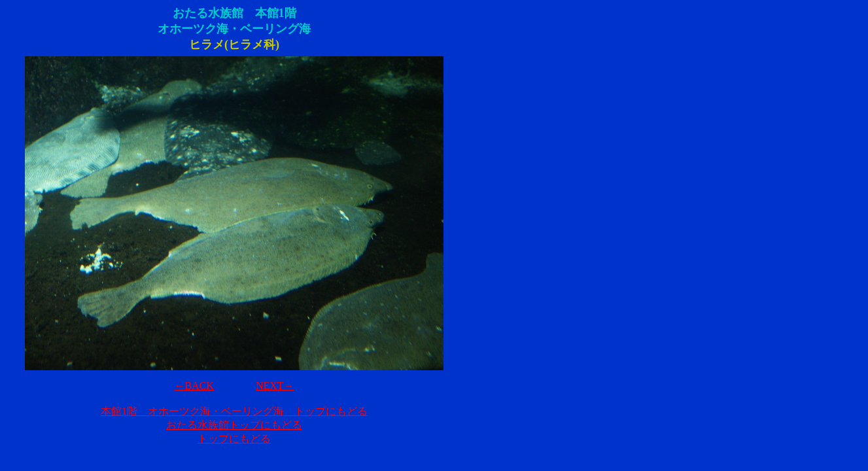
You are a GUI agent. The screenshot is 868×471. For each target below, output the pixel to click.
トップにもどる (234, 439)
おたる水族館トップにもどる (234, 425)
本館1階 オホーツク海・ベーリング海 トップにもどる (234, 411)
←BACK (194, 386)
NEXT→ (275, 386)
